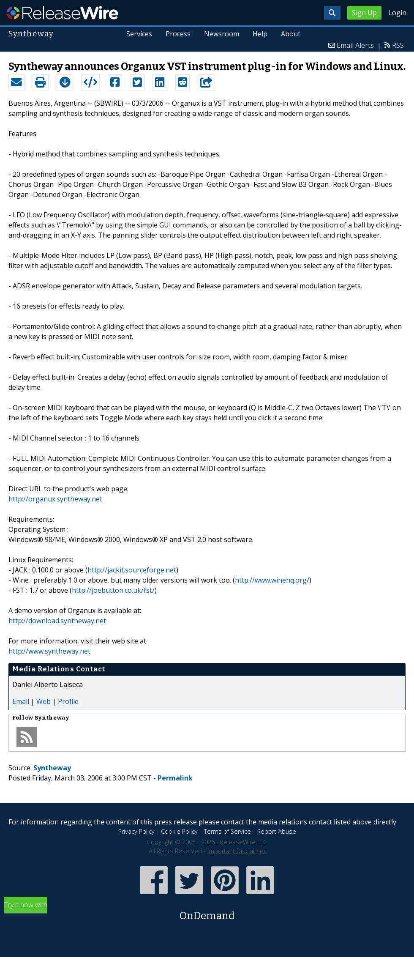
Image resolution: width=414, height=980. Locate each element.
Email (21, 701)
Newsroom (222, 34)
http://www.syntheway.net (49, 651)
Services (140, 34)
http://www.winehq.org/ (272, 580)
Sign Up (364, 13)
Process (178, 34)
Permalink (175, 778)
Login (397, 13)
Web (44, 701)
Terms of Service (227, 831)
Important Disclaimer (237, 851)
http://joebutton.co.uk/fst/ (113, 590)
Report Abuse (277, 831)
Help (260, 34)
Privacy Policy (136, 831)
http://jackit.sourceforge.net (132, 570)
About (291, 34)
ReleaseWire (62, 13)
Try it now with (207, 912)
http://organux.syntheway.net (55, 499)
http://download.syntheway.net (57, 621)
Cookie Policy (179, 831)
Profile (68, 701)
